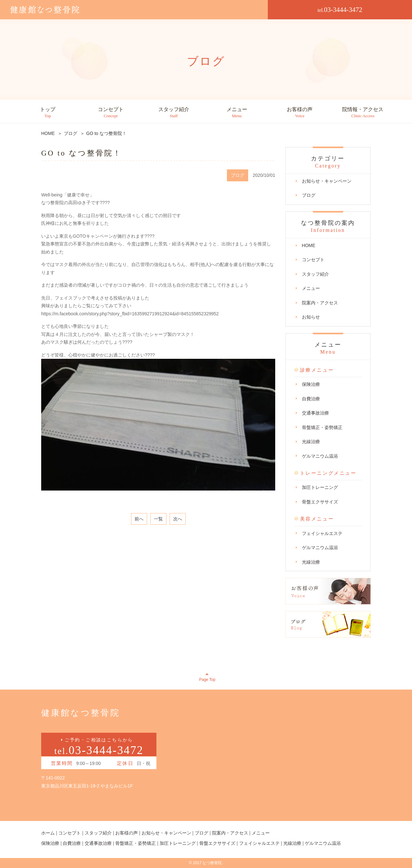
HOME (309, 245)
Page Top (207, 680)
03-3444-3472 (340, 10)
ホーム (48, 833)
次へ (178, 519)
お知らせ (311, 317)
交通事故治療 (315, 413)
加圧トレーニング (320, 487)
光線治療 (311, 442)
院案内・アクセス (320, 303)
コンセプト (111, 113)
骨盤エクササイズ (320, 502)
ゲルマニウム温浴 (320, 456)
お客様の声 (300, 113)
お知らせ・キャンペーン (327, 181)
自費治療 (311, 399)
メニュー (237, 113)
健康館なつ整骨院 (81, 713)
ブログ (309, 195)
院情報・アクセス (363, 113)
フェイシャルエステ (322, 533)
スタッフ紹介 (174, 113)
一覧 (158, 519)
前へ (139, 519)
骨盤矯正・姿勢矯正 (322, 427)
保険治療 (311, 384)
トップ (48, 113)
